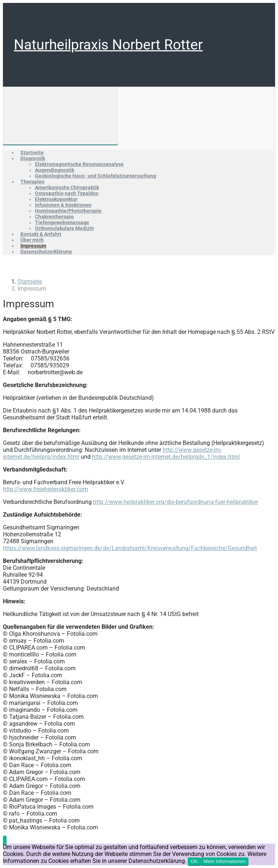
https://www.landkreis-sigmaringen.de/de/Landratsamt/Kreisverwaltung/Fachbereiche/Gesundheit (130, 548)
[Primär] (60, 116)
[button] (5, 840)
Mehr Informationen (225, 861)
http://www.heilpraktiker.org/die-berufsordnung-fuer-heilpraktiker (176, 502)
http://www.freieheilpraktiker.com (45, 489)
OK (194, 861)
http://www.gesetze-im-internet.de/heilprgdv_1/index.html (166, 457)
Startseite (30, 282)
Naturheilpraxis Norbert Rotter (108, 45)
